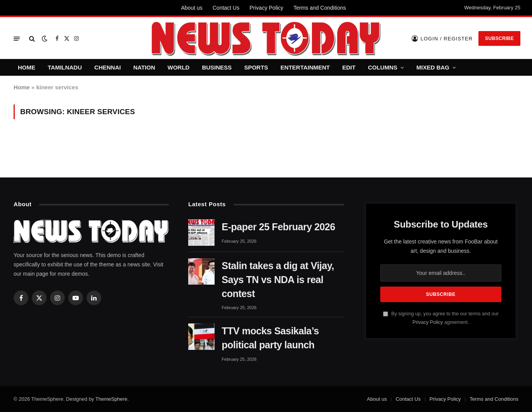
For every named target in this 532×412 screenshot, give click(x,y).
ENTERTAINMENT (305, 67)
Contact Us (226, 8)
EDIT (349, 67)
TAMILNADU (65, 67)
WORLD (179, 67)
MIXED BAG (433, 67)
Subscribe (499, 38)
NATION (144, 67)
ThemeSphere (111, 399)
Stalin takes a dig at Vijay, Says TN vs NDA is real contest (278, 280)
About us (191, 8)
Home (22, 87)
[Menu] (17, 39)
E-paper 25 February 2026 (278, 227)
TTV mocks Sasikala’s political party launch (270, 338)
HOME (27, 67)
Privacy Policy (266, 8)
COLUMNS (383, 67)
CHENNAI (107, 67)
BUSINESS (217, 67)
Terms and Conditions (320, 8)
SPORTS (256, 67)
